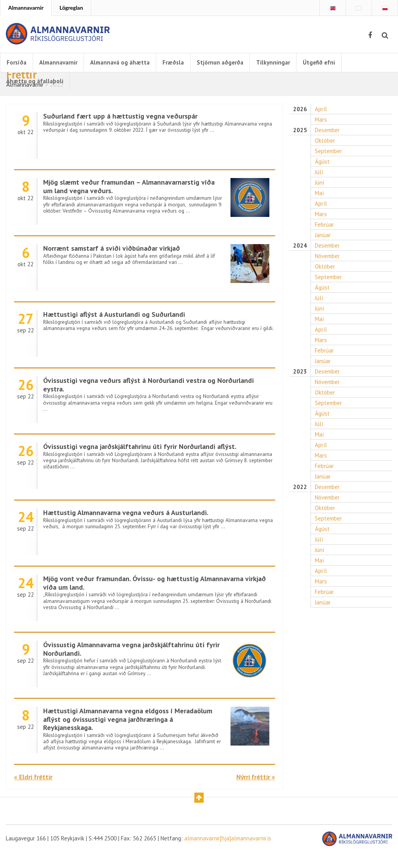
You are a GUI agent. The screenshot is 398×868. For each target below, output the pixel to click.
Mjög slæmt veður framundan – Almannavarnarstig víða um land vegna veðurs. (128, 200)
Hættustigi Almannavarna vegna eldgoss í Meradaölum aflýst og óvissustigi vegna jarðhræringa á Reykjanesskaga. (132, 733)
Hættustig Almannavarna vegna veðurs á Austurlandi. (132, 526)
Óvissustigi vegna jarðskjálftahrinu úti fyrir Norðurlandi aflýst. (147, 460)
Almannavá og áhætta (127, 63)
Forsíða (17, 63)
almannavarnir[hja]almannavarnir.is (244, 853)
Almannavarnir (26, 8)
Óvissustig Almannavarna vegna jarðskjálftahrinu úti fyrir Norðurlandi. (130, 662)
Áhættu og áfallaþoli (36, 81)
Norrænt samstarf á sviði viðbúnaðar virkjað (116, 261)
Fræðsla (183, 63)
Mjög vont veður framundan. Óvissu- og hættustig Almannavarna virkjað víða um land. (150, 596)
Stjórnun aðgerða (232, 63)
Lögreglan (71, 8)
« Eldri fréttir (36, 790)
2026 (300, 122)
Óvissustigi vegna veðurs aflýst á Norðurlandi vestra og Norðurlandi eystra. (156, 398)
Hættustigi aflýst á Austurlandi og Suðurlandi (119, 327)
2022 (300, 517)
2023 (300, 396)
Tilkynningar (288, 63)
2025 (300, 144)
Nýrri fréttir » (253, 790)
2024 (300, 265)
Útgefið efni (335, 63)
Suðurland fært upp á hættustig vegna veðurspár (125, 129)
